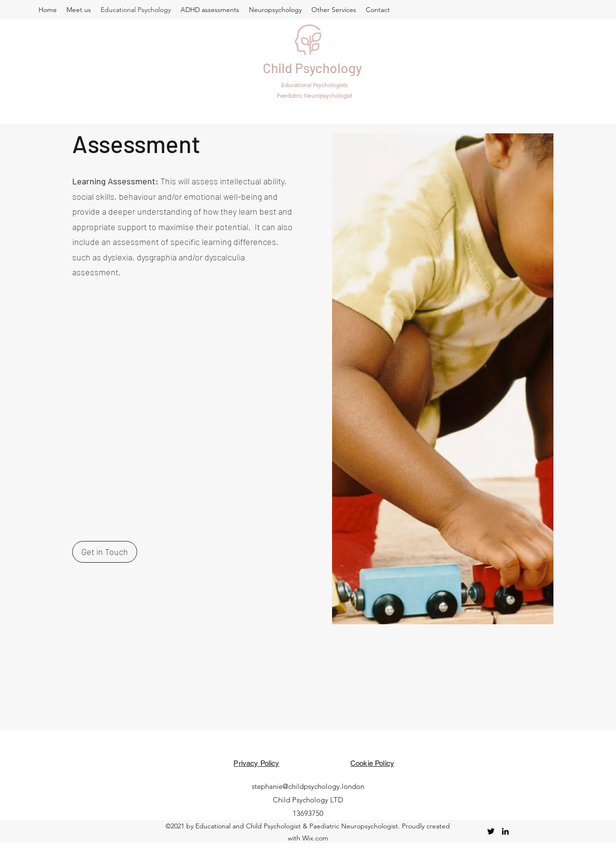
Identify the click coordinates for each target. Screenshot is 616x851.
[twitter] (491, 831)
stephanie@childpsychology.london (308, 786)
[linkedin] (505, 831)
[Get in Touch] (105, 552)
